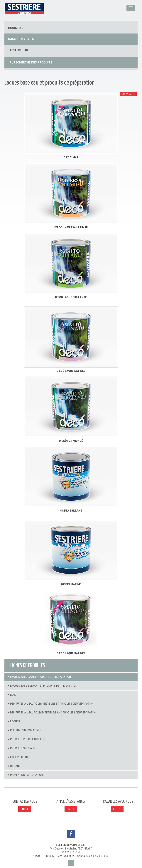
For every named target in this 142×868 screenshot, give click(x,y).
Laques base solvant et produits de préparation (44, 686)
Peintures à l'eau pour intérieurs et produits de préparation (52, 704)
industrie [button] (16, 28)
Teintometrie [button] (19, 50)
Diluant (15, 766)
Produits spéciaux (23, 748)
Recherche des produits (31, 62)
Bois (13, 695)
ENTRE (25, 809)
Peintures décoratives (26, 730)
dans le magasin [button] (21, 39)
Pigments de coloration (26, 775)
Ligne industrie (20, 757)
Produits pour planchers (28, 739)
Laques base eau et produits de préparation (40, 677)
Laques (15, 721)
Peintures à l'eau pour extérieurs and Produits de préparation (53, 713)
